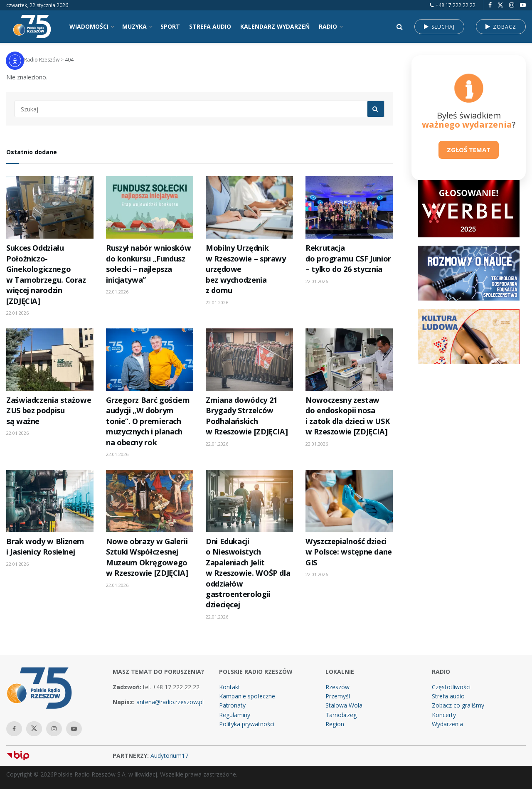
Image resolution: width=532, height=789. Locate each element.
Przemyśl (338, 696)
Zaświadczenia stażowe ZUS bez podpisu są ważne (49, 411)
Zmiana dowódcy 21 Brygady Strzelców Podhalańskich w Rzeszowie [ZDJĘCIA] (247, 416)
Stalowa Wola (344, 705)
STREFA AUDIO (210, 26)
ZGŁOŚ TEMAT (469, 150)
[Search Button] (400, 27)
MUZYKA (134, 26)
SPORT (170, 26)
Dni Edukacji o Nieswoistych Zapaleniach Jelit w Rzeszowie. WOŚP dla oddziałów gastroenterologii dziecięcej (248, 573)
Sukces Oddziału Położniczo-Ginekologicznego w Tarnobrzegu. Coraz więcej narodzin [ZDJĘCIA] (46, 274)
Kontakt (230, 687)
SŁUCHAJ (439, 27)
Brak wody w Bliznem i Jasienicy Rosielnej (45, 546)
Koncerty (444, 715)
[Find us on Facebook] (490, 5)
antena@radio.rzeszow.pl (170, 702)
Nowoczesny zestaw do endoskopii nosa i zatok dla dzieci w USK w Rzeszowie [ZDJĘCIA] (347, 416)
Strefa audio (448, 696)
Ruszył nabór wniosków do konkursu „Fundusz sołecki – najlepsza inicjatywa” (148, 264)
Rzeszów (337, 687)
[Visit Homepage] (32, 27)
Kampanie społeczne (247, 696)
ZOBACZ (501, 27)
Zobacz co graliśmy (458, 705)
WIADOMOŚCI (89, 26)
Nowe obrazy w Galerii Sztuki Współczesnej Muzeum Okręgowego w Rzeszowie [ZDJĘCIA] (147, 557)
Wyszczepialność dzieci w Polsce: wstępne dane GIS (349, 552)
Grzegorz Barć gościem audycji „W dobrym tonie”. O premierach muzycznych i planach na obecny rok (148, 421)
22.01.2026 (17, 313)
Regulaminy (235, 715)
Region (335, 724)
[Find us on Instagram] (512, 5)
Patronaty (232, 705)
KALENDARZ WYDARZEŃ (275, 26)
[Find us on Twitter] (500, 5)
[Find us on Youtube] (523, 5)
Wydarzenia (447, 724)
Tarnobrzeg (341, 715)
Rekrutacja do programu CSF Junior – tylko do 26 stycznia (348, 258)
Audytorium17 (169, 756)
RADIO (328, 26)
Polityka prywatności (247, 724)
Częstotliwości (451, 687)
